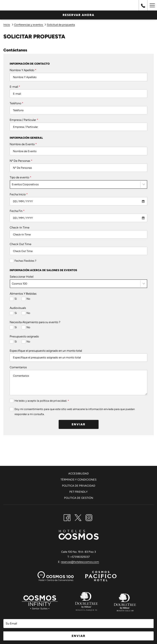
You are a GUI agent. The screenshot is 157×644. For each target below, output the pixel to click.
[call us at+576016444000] (143, 5)
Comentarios (18, 367)
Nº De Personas (21, 161)
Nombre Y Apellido (23, 70)
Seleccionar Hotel (22, 277)
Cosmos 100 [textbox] (19, 284)
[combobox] (78, 184)
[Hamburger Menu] (152, 5)
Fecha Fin (17, 211)
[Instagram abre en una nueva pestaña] (89, 517)
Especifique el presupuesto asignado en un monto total (46, 351)
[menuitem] (78, 474)
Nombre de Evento (23, 144)
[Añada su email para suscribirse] (78, 624)
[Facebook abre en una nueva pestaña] (67, 517)
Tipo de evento (20, 177)
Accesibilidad (78, 474)
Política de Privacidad (79, 486)
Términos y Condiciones (78, 480)
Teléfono (16, 103)
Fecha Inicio (19, 194)
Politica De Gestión (79, 498)
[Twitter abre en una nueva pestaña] (78, 517)
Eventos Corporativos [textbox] (25, 184)
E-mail (15, 87)
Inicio (7, 25)
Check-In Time (20, 228)
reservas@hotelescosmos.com (80, 562)
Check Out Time (20, 244)
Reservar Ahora (78, 15)
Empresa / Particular (24, 120)
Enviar (78, 424)
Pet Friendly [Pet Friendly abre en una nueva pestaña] (78, 492)
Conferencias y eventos (29, 25)
